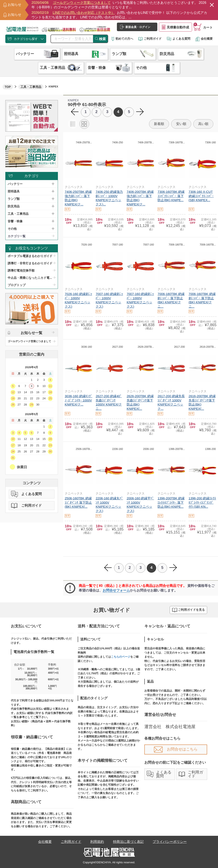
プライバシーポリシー (170, 842)
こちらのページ (121, 657)
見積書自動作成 (175, 27)
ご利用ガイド (150, 39)
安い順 (181, 124)
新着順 (159, 124)
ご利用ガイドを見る (188, 610)
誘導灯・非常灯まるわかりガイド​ (30, 263)
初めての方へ (122, 39)
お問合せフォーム (116, 590)
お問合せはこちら (176, 749)
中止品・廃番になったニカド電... (30, 278)
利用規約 (97, 842)
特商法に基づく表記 (128, 842)
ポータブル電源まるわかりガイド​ (30, 256)
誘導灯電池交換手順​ (21, 270)
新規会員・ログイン (135, 27)
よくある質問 (179, 39)
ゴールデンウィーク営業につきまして (29, 341)
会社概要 (204, 39)
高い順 (203, 124)
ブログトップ (17, 285)
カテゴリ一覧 (17, 236)
